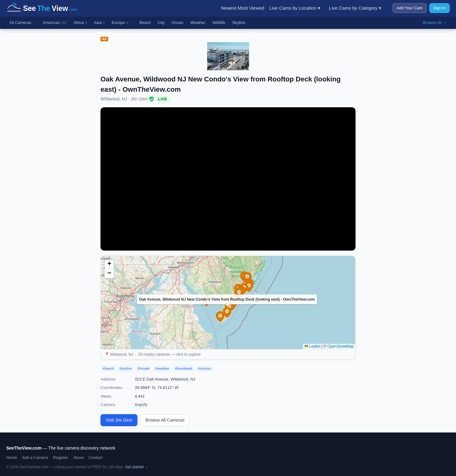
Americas (55, 23)
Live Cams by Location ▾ (295, 8)
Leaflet (312, 346)
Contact (96, 458)
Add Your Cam (410, 8)
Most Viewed (251, 8)
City (161, 23)
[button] (227, 312)
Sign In (440, 8)
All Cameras (20, 23)
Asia (99, 23)
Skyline (239, 23)
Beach (145, 23)
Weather (198, 23)
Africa (80, 23)
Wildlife (219, 23)
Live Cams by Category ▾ (355, 8)
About (78, 458)
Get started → (137, 467)
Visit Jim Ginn (119, 420)
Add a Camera (35, 458)
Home (12, 458)
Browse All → (435, 23)
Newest (229, 8)
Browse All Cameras (165, 420)
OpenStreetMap (340, 346)
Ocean (177, 23)
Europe (120, 23)
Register (61, 458)
